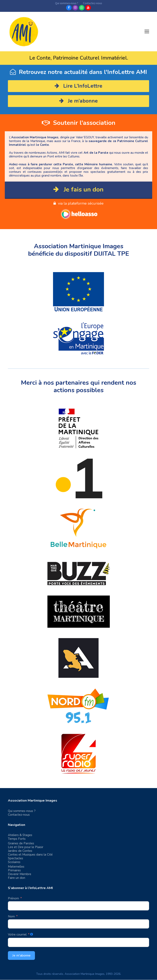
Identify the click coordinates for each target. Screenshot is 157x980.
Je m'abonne (21, 955)
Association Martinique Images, (85, 974)
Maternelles (16, 867)
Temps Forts (17, 839)
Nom (11, 916)
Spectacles (15, 858)
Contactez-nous (19, 815)
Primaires (14, 870)
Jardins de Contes (20, 851)
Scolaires (14, 862)
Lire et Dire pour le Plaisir (26, 847)
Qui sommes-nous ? (22, 811)
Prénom (13, 898)
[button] (147, 32)
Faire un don (17, 878)
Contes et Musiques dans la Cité (30, 855)
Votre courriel (17, 935)
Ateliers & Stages (20, 835)
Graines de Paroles (21, 843)
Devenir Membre (20, 874)
